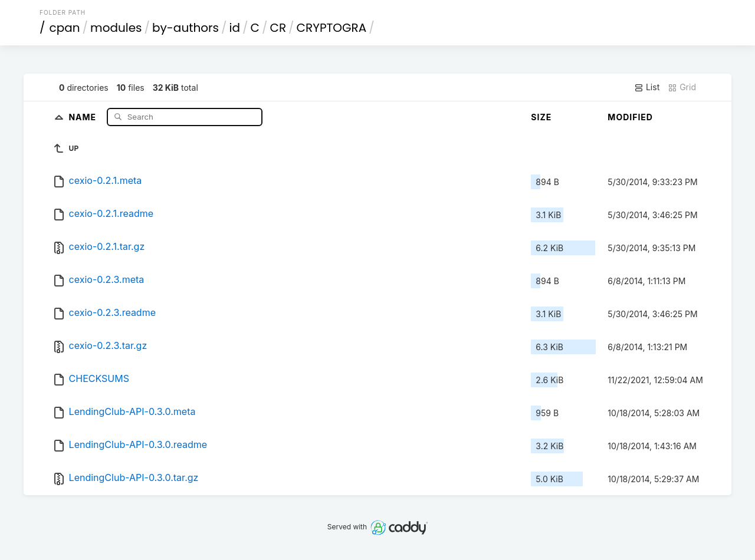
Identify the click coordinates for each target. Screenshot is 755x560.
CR (278, 28)
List (647, 87)
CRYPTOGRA (332, 28)
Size (541, 117)
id (235, 28)
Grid (682, 87)
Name (83, 116)
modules (116, 28)
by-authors (186, 28)
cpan (65, 28)
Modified (630, 117)
